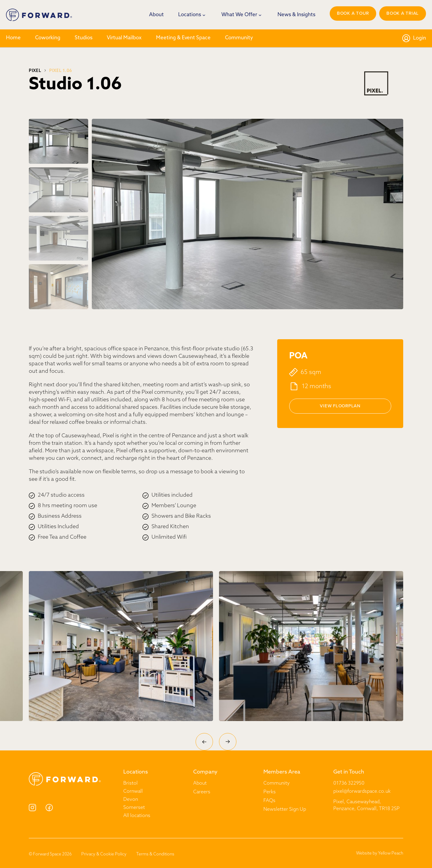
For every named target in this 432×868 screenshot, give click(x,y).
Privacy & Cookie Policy (104, 854)
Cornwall (133, 792)
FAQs (269, 801)
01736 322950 (349, 783)
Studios (84, 38)
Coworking (48, 38)
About (156, 15)
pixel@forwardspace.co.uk (362, 792)
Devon (131, 800)
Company (205, 772)
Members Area (282, 772)
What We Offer (239, 15)
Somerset (134, 808)
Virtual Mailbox (124, 38)
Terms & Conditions (155, 854)
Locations (190, 15)
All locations (137, 816)
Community (239, 38)
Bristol (130, 783)
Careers (202, 792)
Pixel (35, 71)
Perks (270, 792)
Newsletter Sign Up (285, 810)
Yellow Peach (391, 853)
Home (13, 38)
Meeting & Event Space (183, 38)
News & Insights (296, 15)
